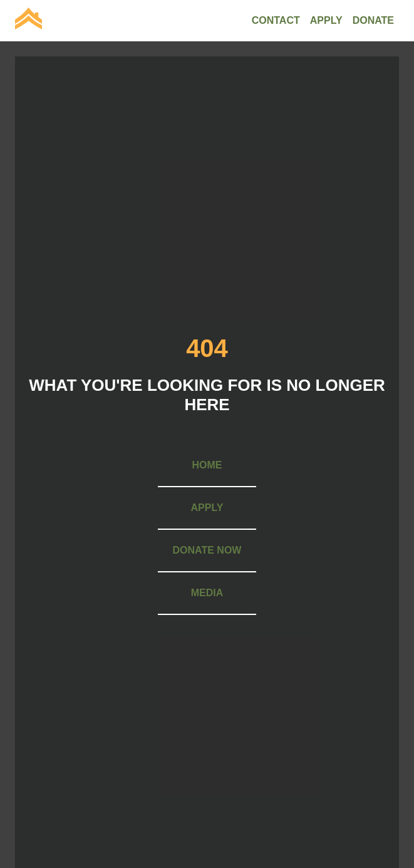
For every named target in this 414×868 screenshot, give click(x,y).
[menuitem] (28, 21)
